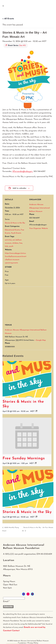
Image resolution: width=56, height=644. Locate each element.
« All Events (8, 19)
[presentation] (27, 379)
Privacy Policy (33, 643)
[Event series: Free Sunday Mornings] (36, 463)
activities (8, 240)
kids (6, 246)
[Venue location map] (29, 304)
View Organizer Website (38, 228)
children (15, 243)
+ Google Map (40, 340)
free (21, 243)
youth (11, 246)
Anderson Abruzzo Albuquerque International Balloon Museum (39, 208)
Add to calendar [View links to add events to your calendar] (20, 188)
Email (6, 601)
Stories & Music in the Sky (15, 223)
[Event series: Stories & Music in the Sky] (36, 411)
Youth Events (16, 233)
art (14, 240)
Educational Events (12, 230)
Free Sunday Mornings (24, 458)
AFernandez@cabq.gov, (23, 171)
